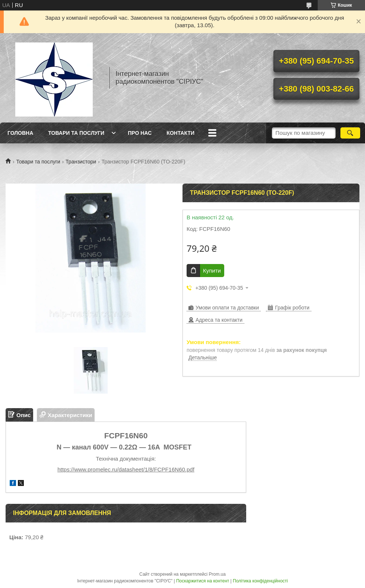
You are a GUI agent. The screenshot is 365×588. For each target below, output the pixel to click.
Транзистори (81, 162)
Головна (20, 133)
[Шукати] (350, 133)
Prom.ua (217, 574)
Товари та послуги (76, 133)
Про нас (140, 133)
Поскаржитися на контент (203, 581)
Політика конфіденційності (260, 581)
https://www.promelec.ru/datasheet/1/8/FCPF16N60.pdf (126, 469)
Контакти (180, 133)
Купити (212, 271)
